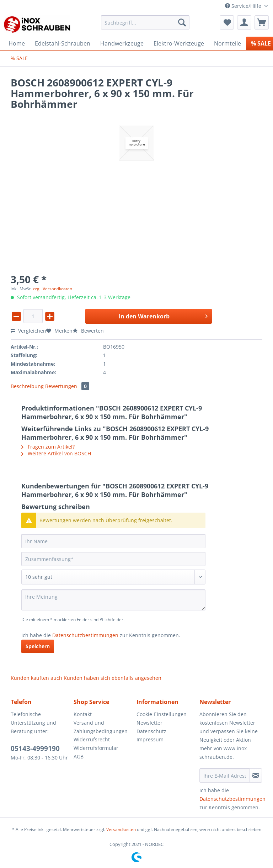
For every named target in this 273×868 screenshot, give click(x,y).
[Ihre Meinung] (113, 600)
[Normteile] (227, 43)
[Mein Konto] (244, 22)
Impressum (150, 739)
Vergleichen (28, 331)
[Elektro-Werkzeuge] (179, 43)
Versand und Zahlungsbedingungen (101, 727)
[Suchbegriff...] (145, 22)
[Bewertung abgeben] (113, 577)
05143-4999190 (35, 748)
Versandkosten (121, 829)
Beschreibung (27, 386)
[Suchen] (182, 22)
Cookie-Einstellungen (162, 714)
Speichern (38, 646)
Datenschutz (151, 731)
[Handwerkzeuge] (122, 43)
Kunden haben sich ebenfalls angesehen (113, 678)
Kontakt (83, 714)
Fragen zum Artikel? (48, 447)
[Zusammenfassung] (113, 559)
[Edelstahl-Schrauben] (63, 43)
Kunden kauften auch (36, 678)
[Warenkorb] (262, 22)
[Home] (17, 43)
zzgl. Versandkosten (52, 289)
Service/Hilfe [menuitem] (244, 6)
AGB (79, 756)
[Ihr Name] (113, 541)
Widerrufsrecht (92, 739)
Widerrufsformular (96, 748)
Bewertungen (67, 386)
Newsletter (149, 723)
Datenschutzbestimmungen (85, 635)
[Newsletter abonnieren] (256, 776)
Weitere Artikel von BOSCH (56, 453)
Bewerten (88, 331)
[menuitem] (145, 26)
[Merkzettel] (227, 22)
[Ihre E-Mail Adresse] (225, 776)
